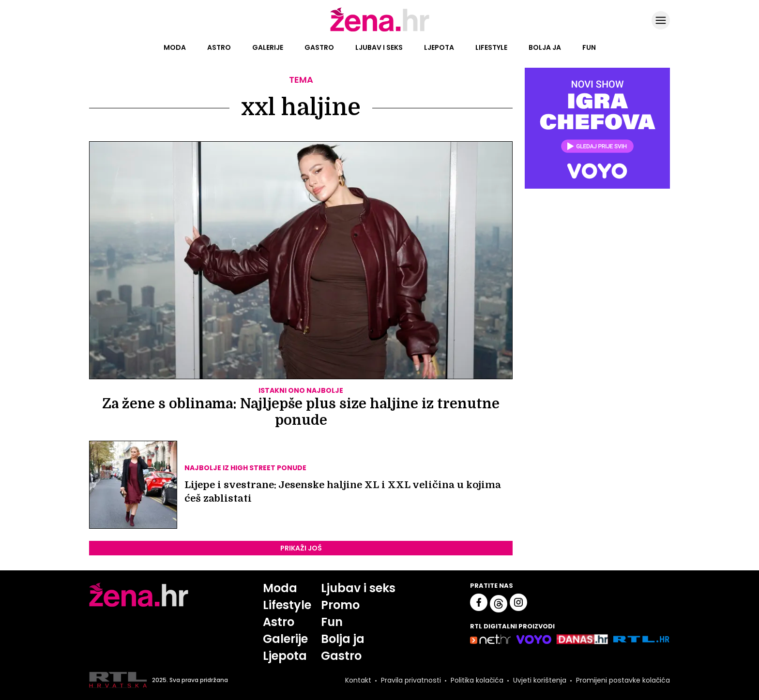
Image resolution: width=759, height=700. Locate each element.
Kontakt (358, 680)
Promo (340, 605)
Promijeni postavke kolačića (623, 680)
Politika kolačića (477, 680)
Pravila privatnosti (411, 680)
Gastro (319, 47)
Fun (589, 47)
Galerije (268, 47)
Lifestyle (491, 47)
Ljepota (439, 47)
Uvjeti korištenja (540, 680)
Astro (219, 47)
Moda (175, 47)
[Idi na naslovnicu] (380, 30)
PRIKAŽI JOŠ (301, 548)
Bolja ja (545, 47)
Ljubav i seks (379, 47)
